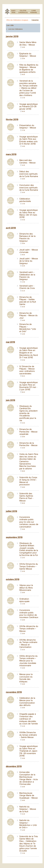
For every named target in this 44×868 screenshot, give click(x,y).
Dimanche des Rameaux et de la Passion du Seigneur (27, 237)
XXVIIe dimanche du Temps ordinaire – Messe (29, 629)
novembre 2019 (14, 692)
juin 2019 (11, 400)
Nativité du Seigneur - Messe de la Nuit (28, 809)
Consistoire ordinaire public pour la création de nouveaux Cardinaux (29, 614)
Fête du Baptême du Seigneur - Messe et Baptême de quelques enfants (29, 68)
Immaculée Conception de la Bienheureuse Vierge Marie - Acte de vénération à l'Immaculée (29, 778)
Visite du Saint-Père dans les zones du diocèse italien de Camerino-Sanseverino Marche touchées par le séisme (29, 461)
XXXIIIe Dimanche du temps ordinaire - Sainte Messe (28, 735)
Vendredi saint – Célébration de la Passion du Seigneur (27, 276)
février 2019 (12, 119)
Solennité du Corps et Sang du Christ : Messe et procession (28, 481)
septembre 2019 (14, 537)
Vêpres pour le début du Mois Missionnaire (26, 588)
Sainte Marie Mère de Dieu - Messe (28, 43)
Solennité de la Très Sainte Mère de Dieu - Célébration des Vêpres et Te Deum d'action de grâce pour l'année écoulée (29, 844)
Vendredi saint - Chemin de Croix (27, 287)
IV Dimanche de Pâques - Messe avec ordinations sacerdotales (27, 370)
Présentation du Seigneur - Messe (28, 127)
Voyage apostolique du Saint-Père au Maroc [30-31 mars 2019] (29, 214)
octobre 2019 (13, 579)
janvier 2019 (12, 36)
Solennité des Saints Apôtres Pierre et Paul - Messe (26, 497)
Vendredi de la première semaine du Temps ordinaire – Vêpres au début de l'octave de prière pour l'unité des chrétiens (28, 88)
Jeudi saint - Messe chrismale (29, 251)
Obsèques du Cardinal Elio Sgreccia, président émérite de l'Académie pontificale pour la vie (28, 413)
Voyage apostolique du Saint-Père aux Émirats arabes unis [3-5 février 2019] (29, 140)
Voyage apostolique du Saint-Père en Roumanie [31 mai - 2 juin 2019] (29, 386)
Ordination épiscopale (24, 600)
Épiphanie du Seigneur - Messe (28, 55)
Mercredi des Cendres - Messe (27, 161)
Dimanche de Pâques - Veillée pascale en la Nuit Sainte (28, 301)
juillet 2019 (11, 511)
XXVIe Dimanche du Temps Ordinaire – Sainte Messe (29, 566)
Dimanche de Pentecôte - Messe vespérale (28, 432)
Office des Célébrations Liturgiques (17, 20)
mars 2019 (11, 154)
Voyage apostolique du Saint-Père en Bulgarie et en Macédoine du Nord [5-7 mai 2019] (29, 353)
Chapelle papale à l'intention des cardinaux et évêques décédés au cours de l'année (29, 719)
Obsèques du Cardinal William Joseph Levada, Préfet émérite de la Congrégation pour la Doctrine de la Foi (29, 549)
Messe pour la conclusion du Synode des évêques (26, 678)
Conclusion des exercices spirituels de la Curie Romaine (29, 188)
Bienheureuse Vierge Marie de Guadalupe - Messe (29, 795)
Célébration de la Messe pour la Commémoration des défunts (27, 702)
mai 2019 (10, 342)
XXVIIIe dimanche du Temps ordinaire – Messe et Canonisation (28, 643)
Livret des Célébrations (15, 29)
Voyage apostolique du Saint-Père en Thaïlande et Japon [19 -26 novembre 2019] (29, 751)
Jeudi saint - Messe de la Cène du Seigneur (29, 261)
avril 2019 (11, 228)
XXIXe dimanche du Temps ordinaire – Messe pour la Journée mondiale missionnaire (28, 661)
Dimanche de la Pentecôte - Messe (28, 444)
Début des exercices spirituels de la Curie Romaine (29, 174)
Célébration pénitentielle (25, 200)
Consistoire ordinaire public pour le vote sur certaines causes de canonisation (29, 522)
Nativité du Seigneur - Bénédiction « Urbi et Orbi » (28, 824)
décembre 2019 (14, 766)
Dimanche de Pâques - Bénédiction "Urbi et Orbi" (28, 328)
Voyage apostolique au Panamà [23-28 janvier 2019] (29, 106)
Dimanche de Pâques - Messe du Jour (28, 315)
